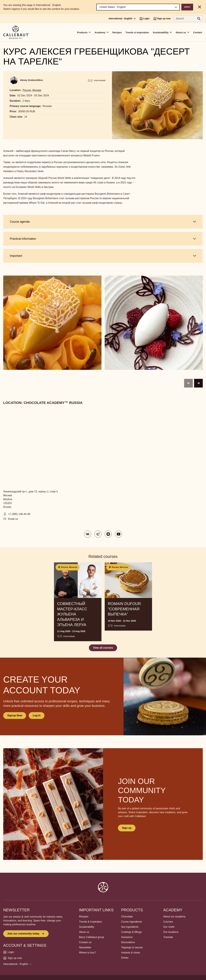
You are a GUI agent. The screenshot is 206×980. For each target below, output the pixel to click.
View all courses (103, 648)
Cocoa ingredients (132, 922)
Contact (198, 32)
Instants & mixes (131, 953)
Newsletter (85, 947)
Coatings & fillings (131, 932)
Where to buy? (87, 953)
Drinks (125, 958)
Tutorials (168, 937)
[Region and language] (138, 7)
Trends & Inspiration (137, 32)
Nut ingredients (130, 927)
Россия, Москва (32, 90)
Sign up (127, 828)
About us (84, 932)
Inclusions (127, 937)
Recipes (117, 32)
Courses (168, 922)
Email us (13, 519)
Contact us (85, 942)
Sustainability (87, 927)
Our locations (171, 932)
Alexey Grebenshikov (31, 80)
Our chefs (169, 927)
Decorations (128, 942)
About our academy (175, 917)
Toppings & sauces (132, 947)
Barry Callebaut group (92, 937)
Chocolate (127, 917)
